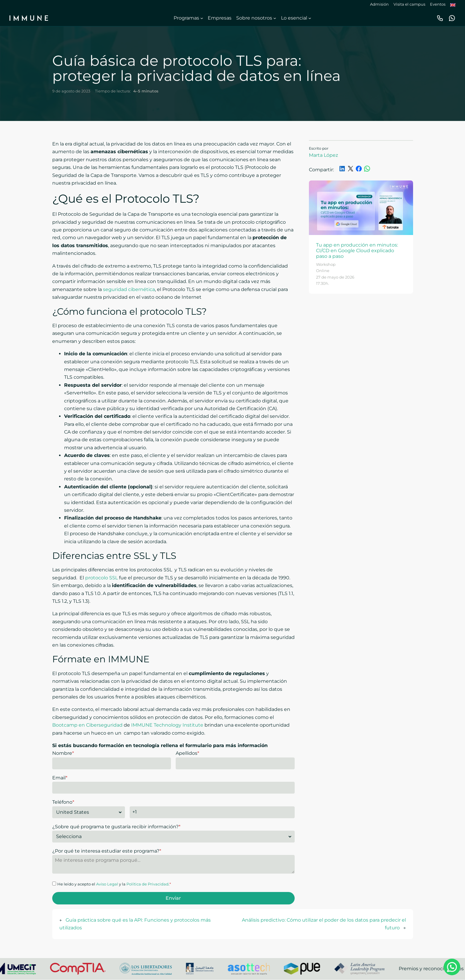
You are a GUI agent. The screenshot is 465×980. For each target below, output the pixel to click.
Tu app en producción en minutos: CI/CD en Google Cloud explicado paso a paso (357, 251)
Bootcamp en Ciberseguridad (87, 725)
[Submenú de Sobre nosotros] (275, 18)
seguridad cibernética (129, 289)
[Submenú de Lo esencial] (310, 18)
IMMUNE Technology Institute (167, 725)
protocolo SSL (101, 578)
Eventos (438, 4)
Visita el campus (409, 4)
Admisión (379, 4)
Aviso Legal (107, 884)
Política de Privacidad (147, 884)
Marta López (323, 155)
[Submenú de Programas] (202, 18)
